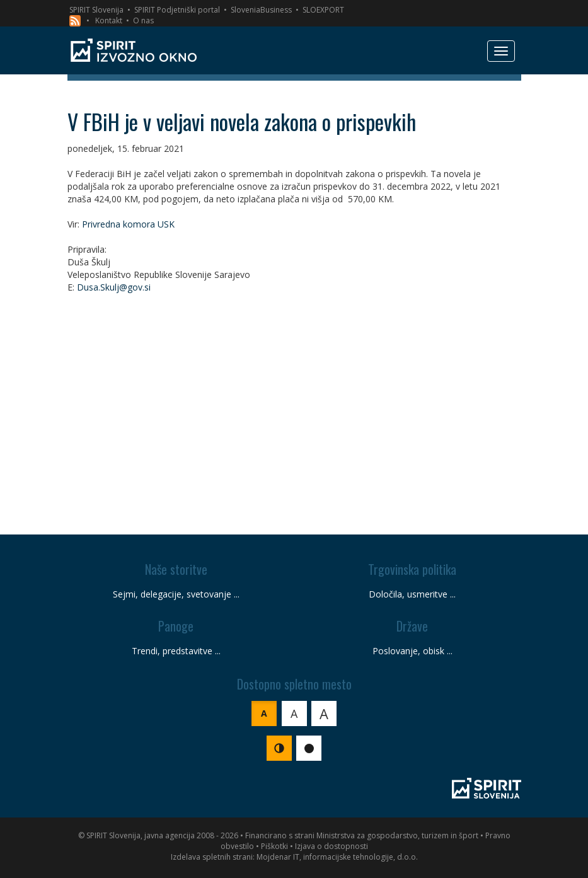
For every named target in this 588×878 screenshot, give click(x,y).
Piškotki (274, 846)
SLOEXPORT (323, 10)
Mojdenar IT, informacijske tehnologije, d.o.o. (337, 857)
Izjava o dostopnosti (331, 846)
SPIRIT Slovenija (96, 10)
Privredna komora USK (128, 224)
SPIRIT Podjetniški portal (177, 10)
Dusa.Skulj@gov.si (114, 287)
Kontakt (109, 20)
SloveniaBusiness (261, 10)
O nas (143, 20)
